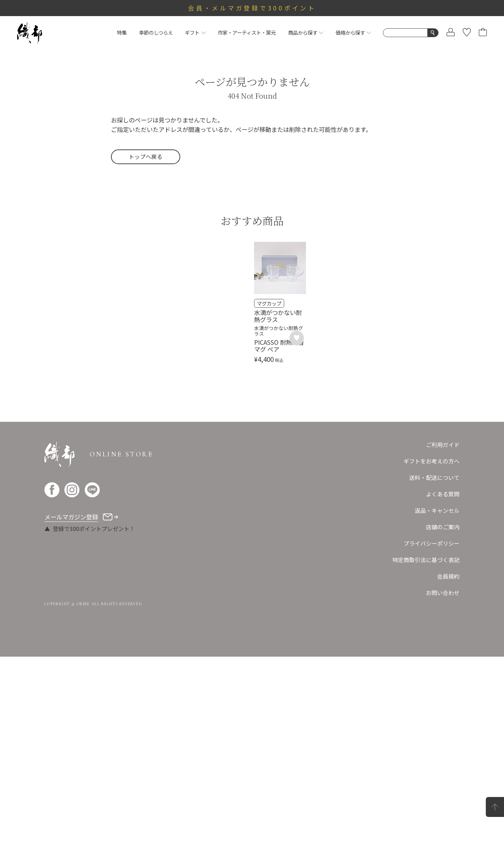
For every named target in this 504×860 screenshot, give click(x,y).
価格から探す (353, 32)
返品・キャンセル (437, 714)
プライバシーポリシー (432, 747)
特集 (122, 32)
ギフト (195, 32)
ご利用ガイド (443, 648)
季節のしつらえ (156, 32)
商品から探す (306, 32)
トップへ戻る (146, 157)
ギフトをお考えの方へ (432, 665)
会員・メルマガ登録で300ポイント (252, 8)
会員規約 (448, 780)
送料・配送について (434, 681)
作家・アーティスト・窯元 (247, 32)
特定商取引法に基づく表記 (426, 763)
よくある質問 (443, 697)
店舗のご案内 (443, 730)
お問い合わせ (443, 796)
